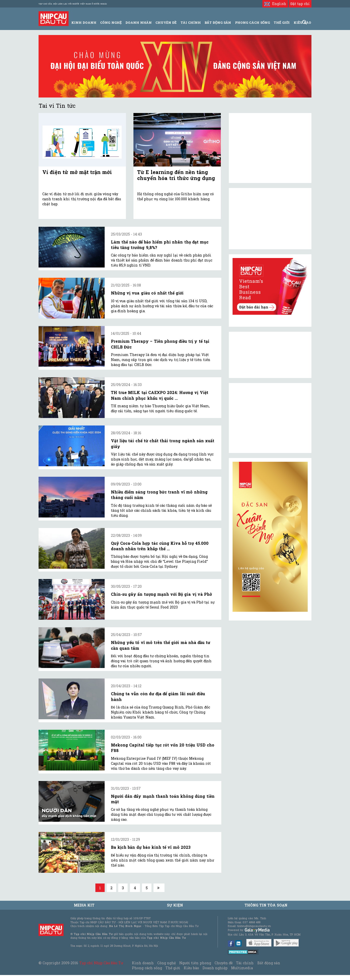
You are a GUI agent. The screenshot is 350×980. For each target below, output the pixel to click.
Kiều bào (191, 968)
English (275, 4)
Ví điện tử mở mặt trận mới (77, 172)
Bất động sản (218, 22)
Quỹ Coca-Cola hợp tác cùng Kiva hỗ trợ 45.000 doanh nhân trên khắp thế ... (160, 546)
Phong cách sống (147, 968)
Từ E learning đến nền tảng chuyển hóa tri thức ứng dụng (176, 175)
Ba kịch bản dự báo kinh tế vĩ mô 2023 (151, 847)
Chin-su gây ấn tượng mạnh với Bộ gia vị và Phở (161, 594)
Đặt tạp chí (300, 4)
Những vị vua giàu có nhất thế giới (147, 293)
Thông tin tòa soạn (266, 905)
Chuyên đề (166, 22)
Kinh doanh (143, 963)
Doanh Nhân (139, 22)
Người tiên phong (195, 963)
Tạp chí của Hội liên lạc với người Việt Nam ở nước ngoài (73, 4)
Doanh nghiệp (215, 968)
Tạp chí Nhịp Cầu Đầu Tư (101, 963)
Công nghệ (166, 963)
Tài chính (245, 963)
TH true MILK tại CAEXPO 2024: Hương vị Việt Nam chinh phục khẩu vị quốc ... (160, 395)
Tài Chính (191, 22)
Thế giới (282, 22)
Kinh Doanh (84, 22)
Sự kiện (175, 905)
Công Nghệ (111, 22)
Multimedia (242, 968)
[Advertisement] (270, 418)
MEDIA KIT (84, 905)
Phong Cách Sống (252, 22)
